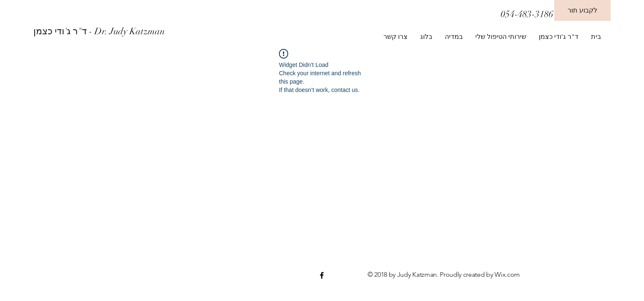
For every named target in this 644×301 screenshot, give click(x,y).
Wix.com (507, 274)
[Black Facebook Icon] (322, 275)
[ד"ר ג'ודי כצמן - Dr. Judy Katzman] (110, 31)
